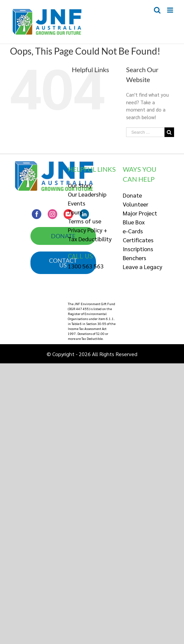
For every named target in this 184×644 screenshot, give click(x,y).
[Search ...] (145, 132)
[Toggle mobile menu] (171, 10)
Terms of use (85, 221)
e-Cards (133, 231)
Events (77, 203)
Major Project (140, 213)
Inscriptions (138, 249)
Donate (132, 195)
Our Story (80, 185)
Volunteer (136, 204)
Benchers (135, 258)
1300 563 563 (86, 266)
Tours (75, 212)
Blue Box (134, 222)
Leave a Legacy (142, 267)
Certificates (138, 240)
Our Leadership (87, 194)
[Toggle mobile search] (157, 10)
